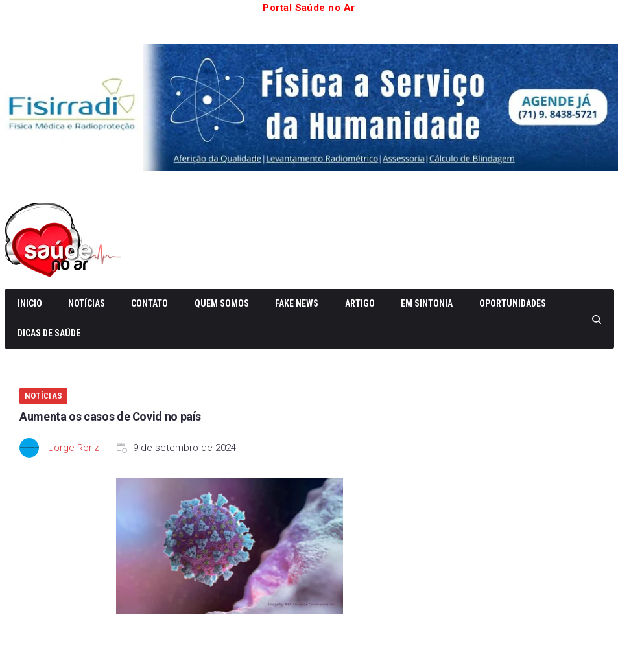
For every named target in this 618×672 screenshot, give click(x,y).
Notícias (87, 303)
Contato (149, 303)
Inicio (30, 303)
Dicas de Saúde (49, 333)
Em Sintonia (427, 303)
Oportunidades (513, 303)
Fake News (297, 303)
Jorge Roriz (74, 448)
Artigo (360, 303)
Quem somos (222, 303)
